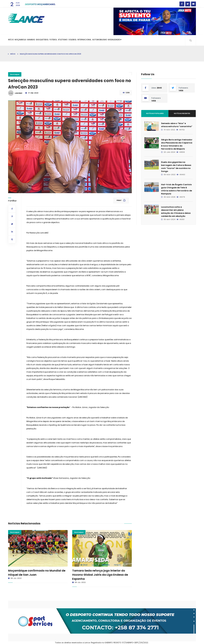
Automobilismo (132, 40)
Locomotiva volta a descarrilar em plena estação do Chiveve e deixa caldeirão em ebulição (176, 212)
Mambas (40, 40)
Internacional (113, 40)
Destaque (15, 74)
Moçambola (26, 40)
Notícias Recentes (182, 113)
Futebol (70, 40)
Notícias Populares (155, 113)
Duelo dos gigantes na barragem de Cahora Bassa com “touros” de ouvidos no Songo (176, 167)
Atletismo (83, 40)
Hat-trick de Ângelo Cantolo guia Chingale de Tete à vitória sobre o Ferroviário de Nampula (177, 189)
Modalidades (152, 40)
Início (13, 40)
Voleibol (97, 40)
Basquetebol (55, 40)
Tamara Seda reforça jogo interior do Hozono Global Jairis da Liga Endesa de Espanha (100, 575)
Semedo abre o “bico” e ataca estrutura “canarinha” (177, 125)
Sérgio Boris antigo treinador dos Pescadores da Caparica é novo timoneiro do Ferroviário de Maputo (177, 144)
